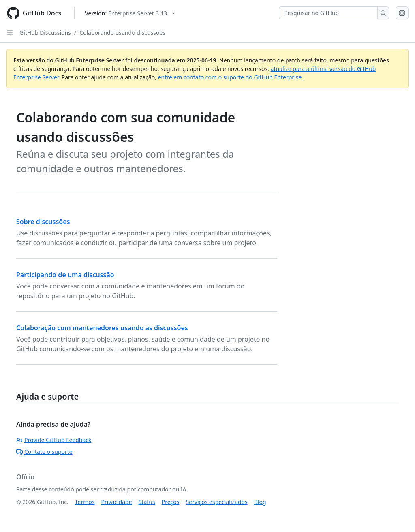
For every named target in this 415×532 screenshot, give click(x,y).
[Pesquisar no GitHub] (328, 13)
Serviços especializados (216, 502)
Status (147, 502)
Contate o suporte (44, 452)
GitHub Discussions (45, 33)
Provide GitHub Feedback (54, 440)
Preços (171, 502)
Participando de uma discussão (65, 275)
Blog (260, 502)
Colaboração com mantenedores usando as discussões (102, 328)
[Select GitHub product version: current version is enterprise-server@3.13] (130, 13)
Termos (85, 502)
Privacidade (117, 502)
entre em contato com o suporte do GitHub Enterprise (230, 77)
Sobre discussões (43, 222)
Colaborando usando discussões (122, 33)
